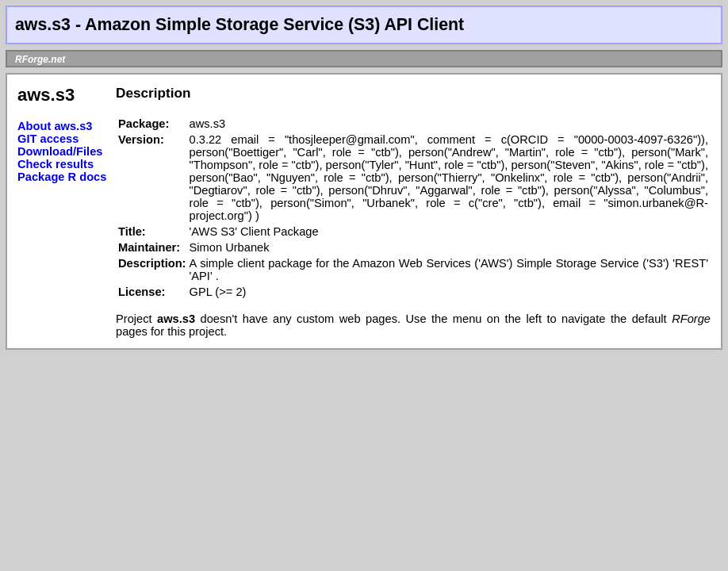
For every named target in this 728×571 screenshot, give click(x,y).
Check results (56, 164)
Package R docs (62, 177)
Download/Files (60, 151)
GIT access (48, 139)
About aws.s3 (55, 126)
